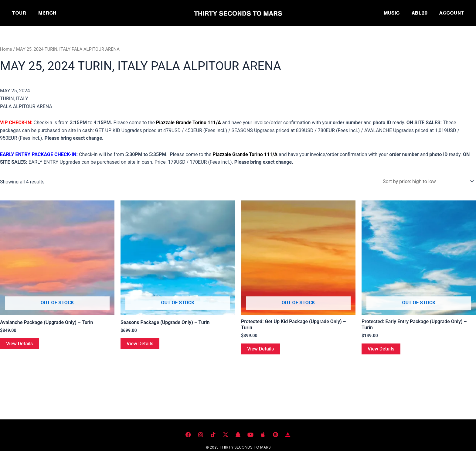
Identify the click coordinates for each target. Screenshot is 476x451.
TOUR (19, 13)
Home (6, 49)
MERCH (47, 13)
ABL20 (419, 13)
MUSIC (392, 13)
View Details (19, 344)
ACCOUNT (452, 13)
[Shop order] (427, 181)
